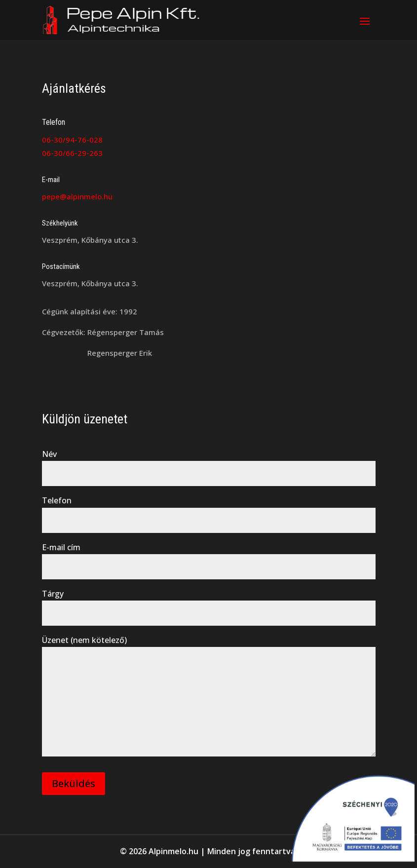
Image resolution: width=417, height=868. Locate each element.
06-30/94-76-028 (72, 140)
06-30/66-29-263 (72, 153)
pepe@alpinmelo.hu (77, 196)
